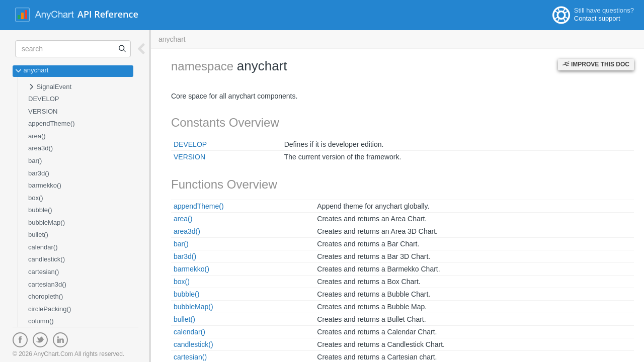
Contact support (597, 18)
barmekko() (45, 185)
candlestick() (47, 259)
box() (36, 198)
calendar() (43, 247)
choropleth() (46, 296)
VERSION (43, 111)
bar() (35, 161)
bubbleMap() (47, 222)
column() (41, 321)
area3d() (41, 148)
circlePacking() (50, 309)
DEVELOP (44, 99)
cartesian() (44, 272)
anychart (32, 71)
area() (37, 136)
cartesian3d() (47, 284)
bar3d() (39, 173)
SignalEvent (50, 87)
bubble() (40, 210)
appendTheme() (52, 123)
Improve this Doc (596, 64)
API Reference (108, 14)
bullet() (38, 235)
